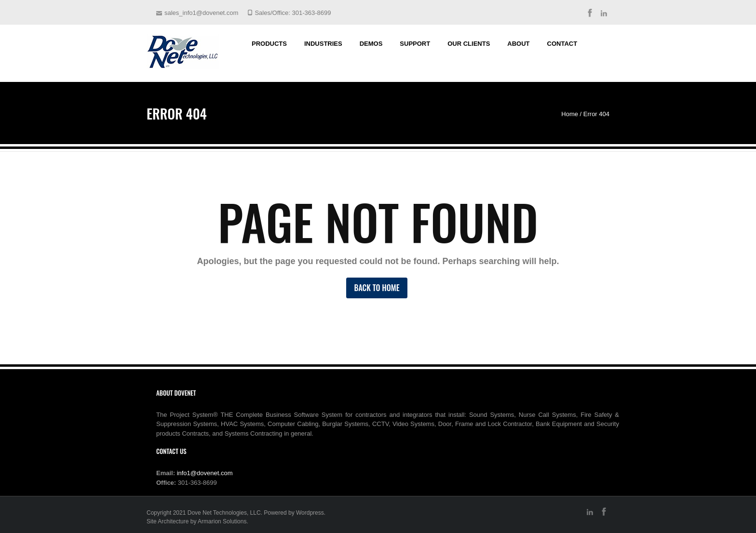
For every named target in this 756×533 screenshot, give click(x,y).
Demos (371, 44)
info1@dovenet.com (205, 473)
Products (269, 44)
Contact (562, 44)
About (518, 44)
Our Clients (469, 44)
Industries (323, 44)
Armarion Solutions (222, 521)
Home (570, 114)
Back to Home (377, 288)
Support (415, 44)
